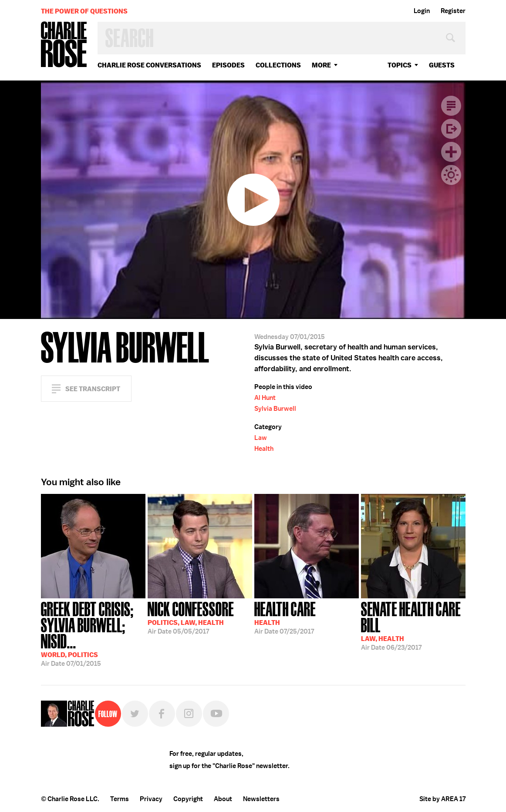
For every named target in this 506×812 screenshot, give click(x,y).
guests (442, 65)
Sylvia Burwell (275, 409)
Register (453, 11)
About (223, 799)
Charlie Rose (64, 45)
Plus (451, 152)
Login (422, 11)
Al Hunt (265, 398)
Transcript (451, 106)
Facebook (162, 714)
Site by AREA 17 (442, 799)
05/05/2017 (191, 617)
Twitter (135, 714)
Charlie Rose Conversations (149, 65)
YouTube (216, 714)
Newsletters (261, 799)
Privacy (151, 799)
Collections (278, 65)
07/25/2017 (285, 617)
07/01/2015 (93, 633)
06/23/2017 (413, 625)
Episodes (228, 65)
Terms (120, 799)
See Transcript (93, 389)
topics (400, 65)
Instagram (189, 714)
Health (264, 449)
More (321, 65)
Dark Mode (451, 175)
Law (261, 438)
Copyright (188, 799)
